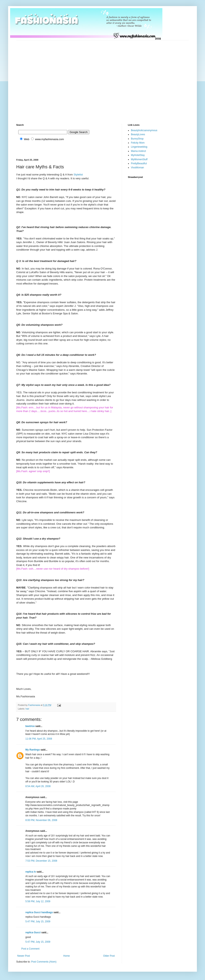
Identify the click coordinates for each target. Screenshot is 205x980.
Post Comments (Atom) (44, 962)
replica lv (31, 872)
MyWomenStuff (139, 159)
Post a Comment (30, 949)
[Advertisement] (38, 78)
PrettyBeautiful (139, 163)
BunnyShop (137, 139)
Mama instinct (138, 151)
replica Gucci (33, 932)
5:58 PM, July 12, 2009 (38, 901)
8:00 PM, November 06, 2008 (41, 820)
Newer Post (24, 956)
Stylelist (78, 175)
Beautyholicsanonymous (144, 130)
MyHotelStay (138, 155)
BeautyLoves (138, 134)
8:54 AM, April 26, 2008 (38, 786)
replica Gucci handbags (39, 912)
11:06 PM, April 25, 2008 (39, 739)
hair (27, 709)
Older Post (109, 956)
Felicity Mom (138, 143)
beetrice (30, 726)
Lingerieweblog (139, 147)
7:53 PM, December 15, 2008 (41, 861)
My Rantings (33, 750)
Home (67, 956)
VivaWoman (137, 168)
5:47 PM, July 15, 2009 (38, 922)
